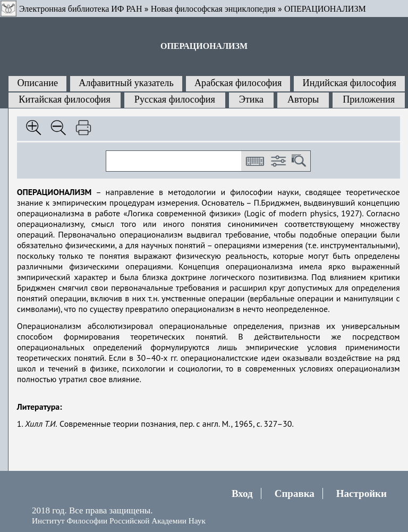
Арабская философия (238, 83)
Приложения (369, 99)
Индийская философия (350, 83)
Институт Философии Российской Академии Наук (119, 521)
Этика (251, 99)
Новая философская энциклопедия (213, 9)
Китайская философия (65, 99)
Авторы (303, 99)
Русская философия (175, 99)
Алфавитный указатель (126, 83)
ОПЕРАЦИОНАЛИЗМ (325, 9)
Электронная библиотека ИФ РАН (80, 9)
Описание (37, 83)
